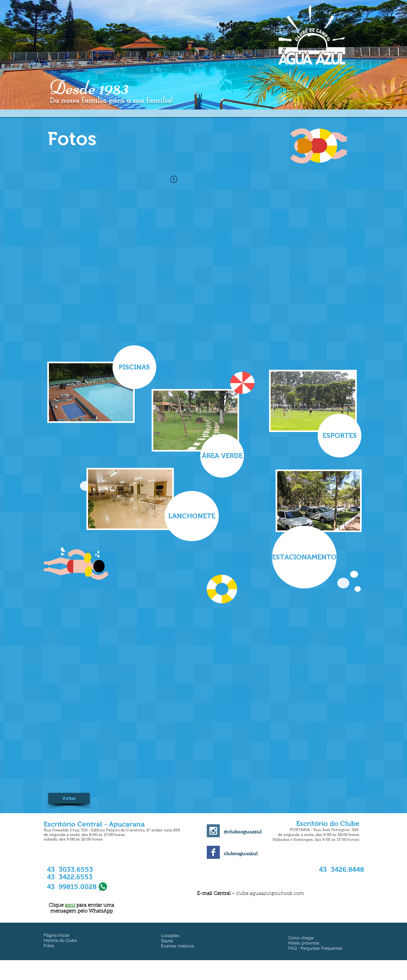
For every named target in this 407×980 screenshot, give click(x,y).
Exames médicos (178, 946)
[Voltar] (69, 798)
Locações (170, 935)
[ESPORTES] (339, 436)
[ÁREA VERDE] (222, 456)
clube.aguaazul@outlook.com (270, 894)
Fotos (49, 945)
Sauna (167, 941)
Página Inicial (56, 935)
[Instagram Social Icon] (213, 831)
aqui (70, 906)
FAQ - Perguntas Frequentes (315, 948)
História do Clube (60, 940)
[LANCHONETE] (192, 516)
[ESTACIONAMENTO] (304, 557)
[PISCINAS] (134, 367)
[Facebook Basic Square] (213, 852)
